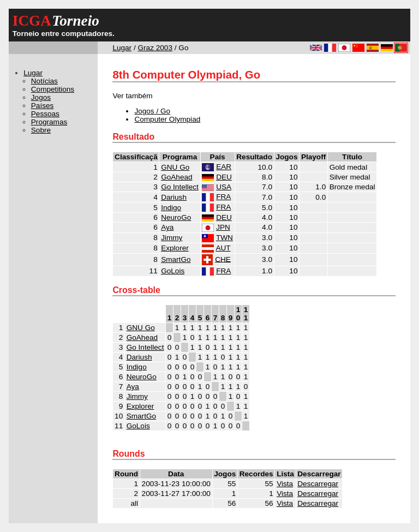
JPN (223, 227)
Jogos (41, 97)
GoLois (173, 271)
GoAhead (176, 177)
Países (43, 106)
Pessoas (45, 114)
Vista (285, 484)
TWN (225, 238)
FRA (223, 197)
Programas (49, 122)
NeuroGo (176, 217)
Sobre (41, 130)
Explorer (175, 248)
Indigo (171, 208)
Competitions (53, 89)
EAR (224, 167)
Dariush (174, 197)
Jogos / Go (152, 111)
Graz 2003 (155, 48)
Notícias (44, 81)
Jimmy (172, 238)
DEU (224, 177)
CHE (223, 259)
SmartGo (176, 259)
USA (224, 187)
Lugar (122, 48)
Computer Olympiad (167, 119)
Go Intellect (180, 187)
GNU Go (175, 167)
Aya (167, 227)
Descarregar (318, 484)
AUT (223, 248)
